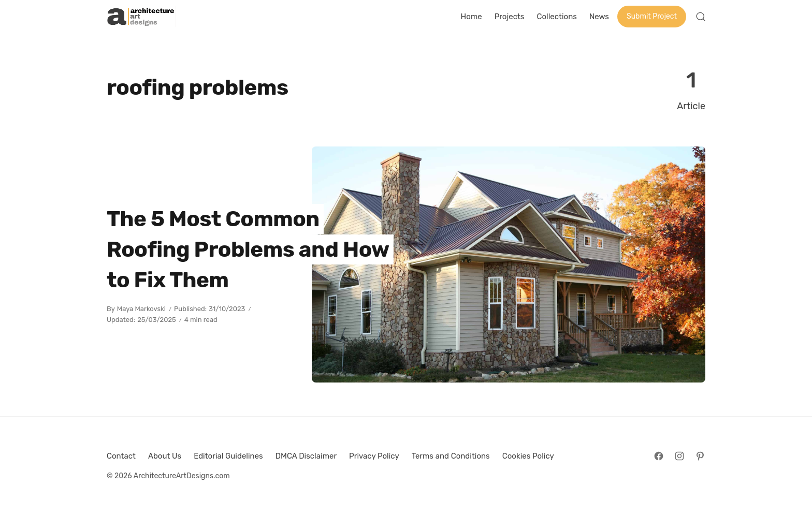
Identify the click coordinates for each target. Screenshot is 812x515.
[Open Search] (701, 17)
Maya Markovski (141, 309)
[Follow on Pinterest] (700, 456)
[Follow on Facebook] (659, 456)
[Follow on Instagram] (679, 456)
